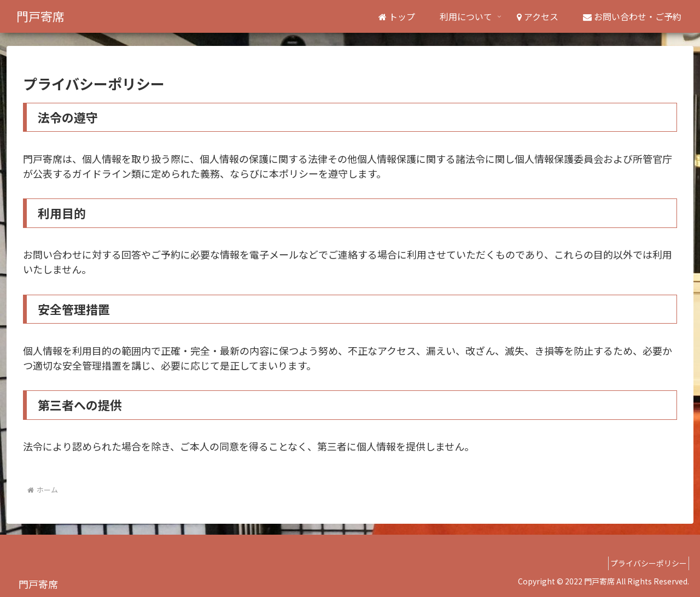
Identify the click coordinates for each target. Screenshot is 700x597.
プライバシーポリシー (645, 563)
